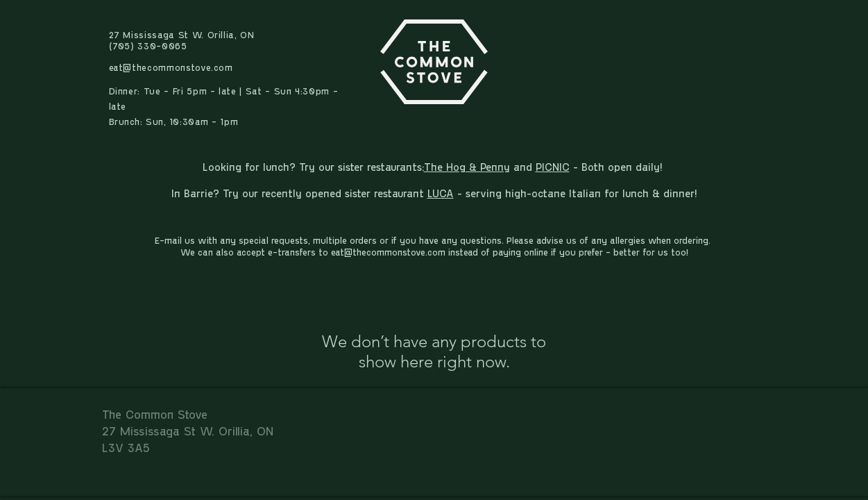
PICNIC (553, 167)
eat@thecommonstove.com (171, 67)
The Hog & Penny (467, 167)
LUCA (441, 193)
